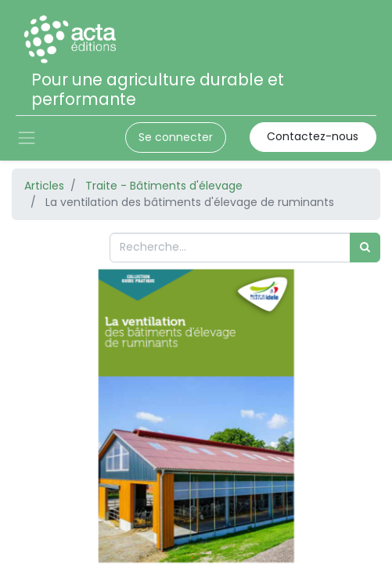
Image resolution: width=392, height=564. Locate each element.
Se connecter (176, 137)
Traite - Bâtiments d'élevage (164, 186)
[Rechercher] (365, 247)
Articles (44, 186)
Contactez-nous (313, 136)
